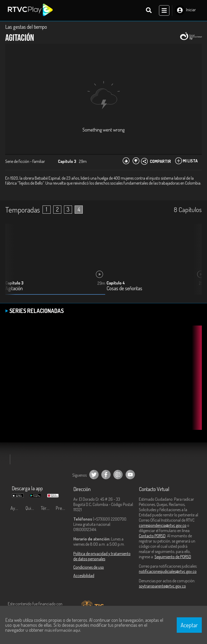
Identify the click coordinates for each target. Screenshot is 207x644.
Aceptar (189, 625)
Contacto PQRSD (152, 536)
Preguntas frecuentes (62, 508)
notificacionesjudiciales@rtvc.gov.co (168, 571)
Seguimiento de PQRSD (173, 557)
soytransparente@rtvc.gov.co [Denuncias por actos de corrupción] (162, 586)
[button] (195, 263)
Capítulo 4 (116, 283)
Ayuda (16, 508)
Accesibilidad (84, 575)
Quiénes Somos (32, 508)
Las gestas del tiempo (26, 27)
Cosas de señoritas (124, 288)
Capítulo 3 (14, 283)
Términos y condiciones (47, 508)
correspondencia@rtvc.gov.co (163, 525)
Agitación (14, 288)
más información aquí (62, 630)
